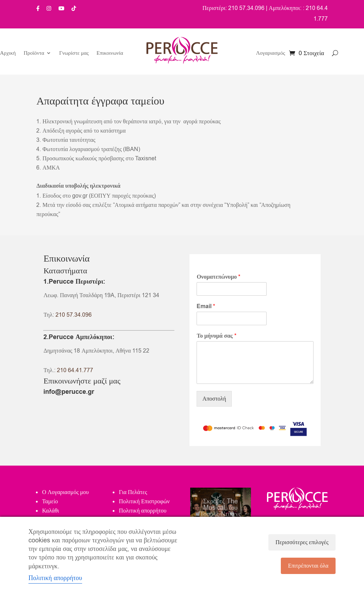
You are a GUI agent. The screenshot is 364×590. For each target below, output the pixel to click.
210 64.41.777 (75, 370)
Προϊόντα (34, 53)
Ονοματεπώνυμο (218, 277)
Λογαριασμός (271, 53)
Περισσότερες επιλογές (302, 542)
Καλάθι (50, 511)
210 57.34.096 (74, 315)
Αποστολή (214, 399)
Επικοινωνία (110, 53)
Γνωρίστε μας (74, 53)
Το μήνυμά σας (216, 336)
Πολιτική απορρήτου (143, 511)
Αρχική (8, 53)
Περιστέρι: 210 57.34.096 (233, 8)
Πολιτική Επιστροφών (144, 501)
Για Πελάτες (133, 492)
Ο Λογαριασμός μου (65, 492)
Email (206, 307)
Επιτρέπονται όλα (308, 566)
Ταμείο (50, 501)
